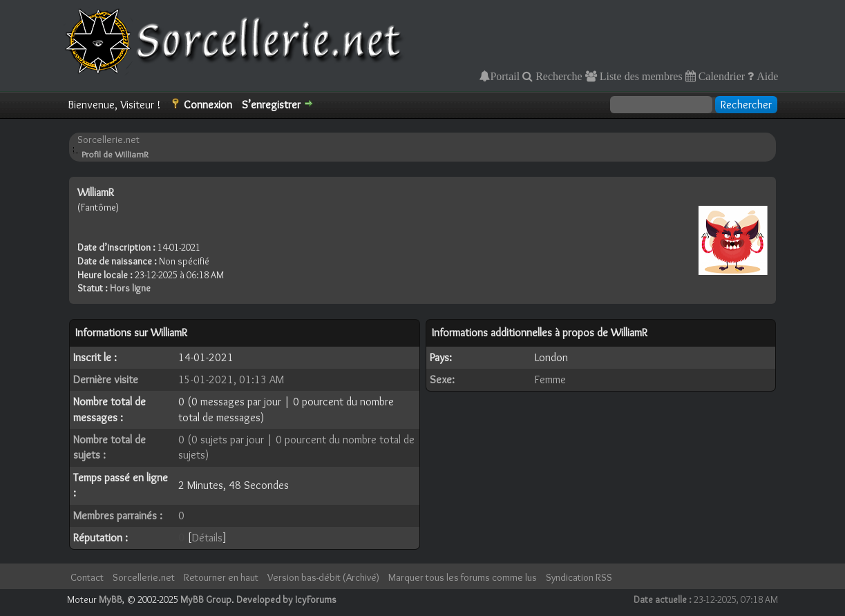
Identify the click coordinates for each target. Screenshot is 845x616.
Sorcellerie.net (108, 139)
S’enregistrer (271, 105)
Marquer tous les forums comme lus (463, 577)
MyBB (111, 599)
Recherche (558, 76)
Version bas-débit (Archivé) (323, 577)
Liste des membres (640, 76)
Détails (207, 538)
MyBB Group (206, 599)
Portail (505, 76)
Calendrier (721, 76)
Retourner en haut (221, 577)
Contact (87, 577)
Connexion (208, 105)
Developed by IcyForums (286, 599)
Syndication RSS (579, 577)
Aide (766, 76)
